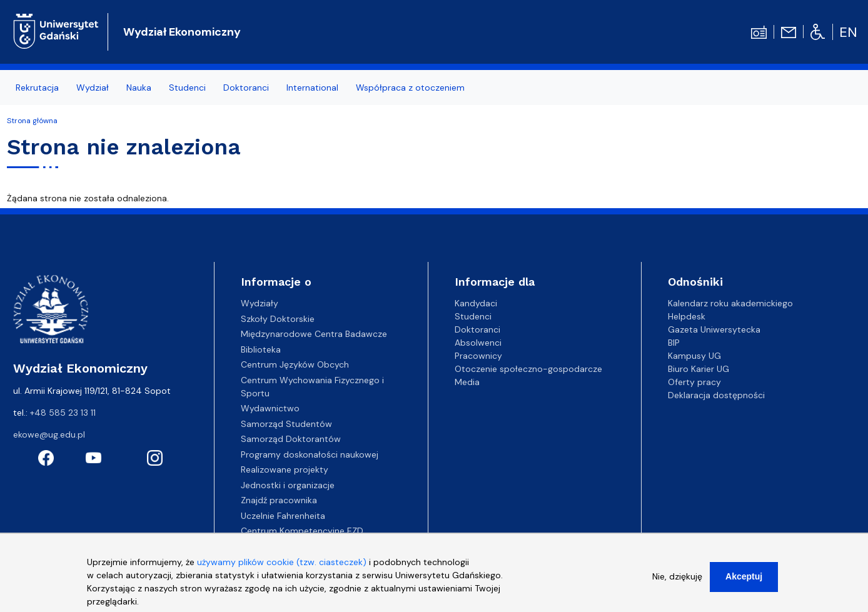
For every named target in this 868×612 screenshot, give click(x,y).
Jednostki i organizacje (288, 485)
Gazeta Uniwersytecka (714, 329)
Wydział (93, 88)
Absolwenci (478, 343)
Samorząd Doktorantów (291, 439)
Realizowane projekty (285, 469)
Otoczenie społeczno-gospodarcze (528, 369)
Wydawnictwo (270, 408)
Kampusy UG (694, 356)
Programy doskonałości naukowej (310, 454)
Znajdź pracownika (279, 500)
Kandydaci (476, 303)
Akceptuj (744, 576)
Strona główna (32, 121)
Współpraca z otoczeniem (410, 88)
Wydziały (260, 303)
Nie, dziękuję (677, 576)
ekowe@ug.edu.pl (49, 434)
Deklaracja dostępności (716, 395)
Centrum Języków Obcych (295, 364)
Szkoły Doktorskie (278, 319)
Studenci (187, 88)
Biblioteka (261, 349)
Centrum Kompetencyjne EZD (302, 531)
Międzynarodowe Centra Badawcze (314, 334)
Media (467, 382)
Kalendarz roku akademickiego (730, 303)
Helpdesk (687, 316)
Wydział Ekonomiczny (182, 32)
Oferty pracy (694, 382)
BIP (674, 343)
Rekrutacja (37, 88)
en (848, 32)
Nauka (139, 88)
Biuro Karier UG (699, 369)
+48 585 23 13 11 (63, 413)
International (312, 88)
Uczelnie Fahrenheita (283, 516)
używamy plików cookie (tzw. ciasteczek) (282, 562)
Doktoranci (246, 88)
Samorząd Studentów (286, 424)
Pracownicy (478, 356)
